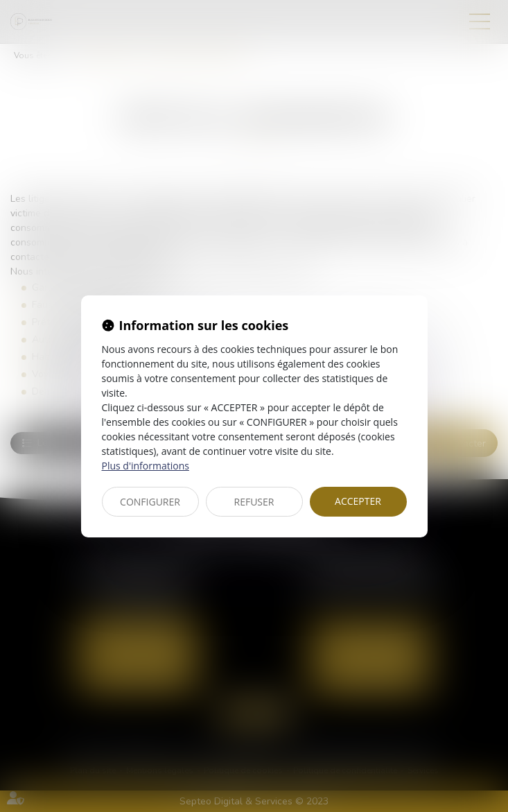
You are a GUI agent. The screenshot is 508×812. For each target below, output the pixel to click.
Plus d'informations (146, 466)
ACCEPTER (358, 501)
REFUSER (254, 502)
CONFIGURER (150, 502)
